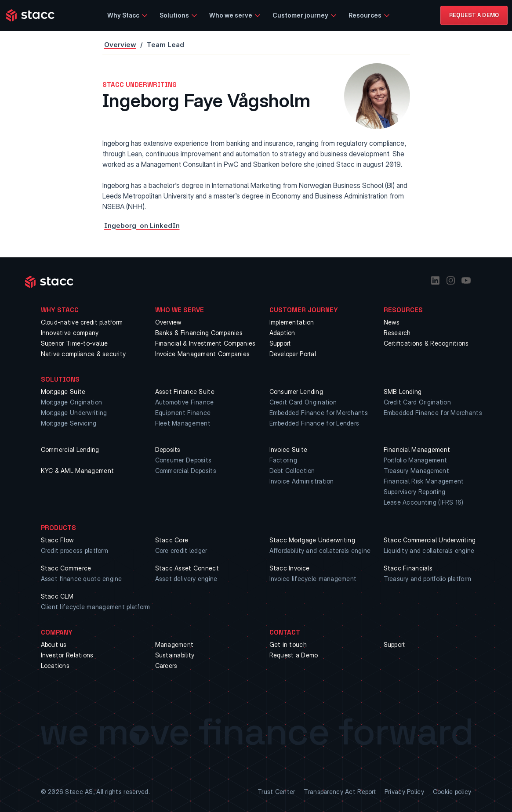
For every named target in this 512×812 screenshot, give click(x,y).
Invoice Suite (289, 449)
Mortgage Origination (72, 402)
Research (397, 333)
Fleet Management (183, 423)
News (392, 322)
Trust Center (276, 792)
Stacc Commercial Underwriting (430, 540)
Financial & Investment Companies (205, 343)
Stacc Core (172, 540)
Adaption (282, 333)
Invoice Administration (302, 481)
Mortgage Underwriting (74, 413)
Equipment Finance (183, 413)
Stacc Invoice (290, 568)
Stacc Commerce (66, 568)
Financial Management (417, 449)
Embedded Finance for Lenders (314, 423)
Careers (166, 666)
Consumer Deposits (183, 460)
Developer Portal (293, 354)
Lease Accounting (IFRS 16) (424, 502)
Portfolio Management (416, 460)
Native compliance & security (84, 354)
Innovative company (70, 333)
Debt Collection (292, 471)
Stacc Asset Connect (187, 568)
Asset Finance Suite (185, 392)
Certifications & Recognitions (426, 343)
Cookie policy (452, 792)
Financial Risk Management (424, 481)
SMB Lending (403, 392)
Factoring (283, 460)
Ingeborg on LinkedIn (142, 226)
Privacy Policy (404, 792)
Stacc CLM (57, 596)
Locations (55, 666)
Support (280, 343)
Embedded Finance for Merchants (319, 413)
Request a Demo (294, 655)
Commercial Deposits (186, 471)
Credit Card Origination (303, 402)
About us (54, 644)
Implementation (292, 322)
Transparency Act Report (340, 792)
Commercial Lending (70, 449)
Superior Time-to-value (74, 343)
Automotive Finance (185, 402)
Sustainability (175, 655)
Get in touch (288, 644)
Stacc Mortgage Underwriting (312, 540)
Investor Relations (67, 655)
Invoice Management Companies (203, 354)
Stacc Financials (408, 568)
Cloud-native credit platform (82, 322)
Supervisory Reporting (415, 492)
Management (174, 644)
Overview (120, 45)
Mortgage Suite (63, 392)
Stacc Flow (58, 540)
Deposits (168, 449)
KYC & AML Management (78, 471)
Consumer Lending (296, 392)
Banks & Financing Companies (199, 333)
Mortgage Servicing (69, 423)
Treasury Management (416, 471)
